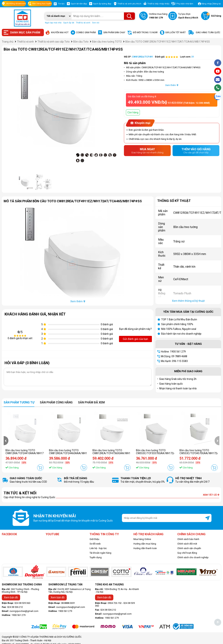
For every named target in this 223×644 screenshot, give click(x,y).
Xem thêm (172, 85)
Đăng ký (217, 4)
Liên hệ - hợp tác (98, 548)
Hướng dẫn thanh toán (145, 548)
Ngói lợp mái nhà (53, 23)
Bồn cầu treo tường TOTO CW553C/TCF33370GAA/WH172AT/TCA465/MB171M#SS (170, 452)
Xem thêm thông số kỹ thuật (188, 301)
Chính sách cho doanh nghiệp (193, 557)
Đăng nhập (207, 4)
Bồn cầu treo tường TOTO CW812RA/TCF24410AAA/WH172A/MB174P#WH (34, 452)
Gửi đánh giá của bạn (135, 339)
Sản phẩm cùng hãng (56, 402)
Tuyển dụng (96, 557)
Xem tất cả (211, 495)
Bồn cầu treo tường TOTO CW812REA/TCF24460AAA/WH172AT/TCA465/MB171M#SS (85, 452)
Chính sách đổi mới (187, 544)
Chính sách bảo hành (188, 539)
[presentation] (6, 441)
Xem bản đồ (11, 597)
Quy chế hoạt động (187, 553)
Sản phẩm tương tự (19, 402)
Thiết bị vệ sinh (83, 23)
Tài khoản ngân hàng (100, 553)
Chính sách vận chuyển (189, 548)
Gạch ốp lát (69, 23)
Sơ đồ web (95, 544)
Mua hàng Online (142, 539)
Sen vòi (96, 23)
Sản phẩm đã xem (91, 402)
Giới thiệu (94, 539)
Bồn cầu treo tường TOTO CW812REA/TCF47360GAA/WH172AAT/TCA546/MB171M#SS (129, 452)
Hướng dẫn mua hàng (145, 544)
